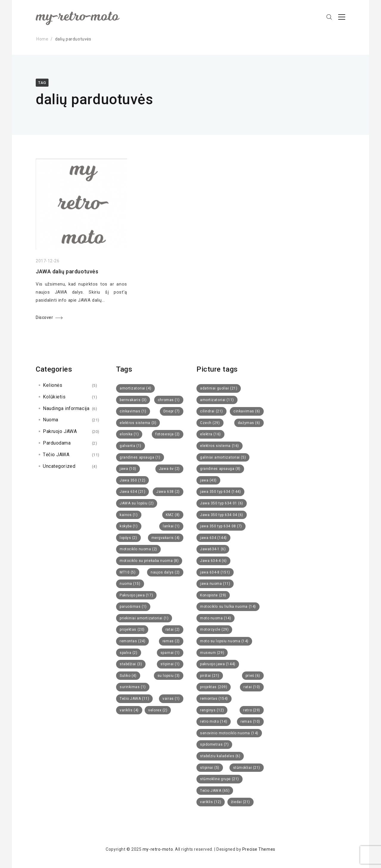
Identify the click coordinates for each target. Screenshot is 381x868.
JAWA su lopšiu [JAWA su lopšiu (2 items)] (137, 503)
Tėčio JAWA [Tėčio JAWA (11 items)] (134, 699)
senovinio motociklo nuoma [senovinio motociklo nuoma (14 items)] (229, 733)
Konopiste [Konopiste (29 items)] (213, 595)
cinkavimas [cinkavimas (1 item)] (133, 411)
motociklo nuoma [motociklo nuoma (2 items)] (138, 549)
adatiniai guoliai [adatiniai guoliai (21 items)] (219, 388)
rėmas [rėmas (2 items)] (171, 641)
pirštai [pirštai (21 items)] (210, 676)
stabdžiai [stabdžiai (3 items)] (131, 664)
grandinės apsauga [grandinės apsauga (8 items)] (220, 469)
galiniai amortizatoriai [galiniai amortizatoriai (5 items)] (223, 457)
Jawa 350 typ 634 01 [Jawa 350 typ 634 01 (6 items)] (222, 503)
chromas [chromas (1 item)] (169, 400)
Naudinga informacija (66, 408)
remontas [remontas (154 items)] (214, 699)
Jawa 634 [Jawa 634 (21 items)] (132, 492)
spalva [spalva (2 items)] (129, 653)
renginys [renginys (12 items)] (212, 710)
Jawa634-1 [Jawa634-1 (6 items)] (213, 549)
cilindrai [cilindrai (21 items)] (211, 411)
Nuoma (51, 420)
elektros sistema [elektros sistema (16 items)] (220, 446)
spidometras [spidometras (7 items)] (214, 744)
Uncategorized (59, 466)
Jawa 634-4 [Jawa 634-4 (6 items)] (213, 561)
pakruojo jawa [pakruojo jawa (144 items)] (218, 664)
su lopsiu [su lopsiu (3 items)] (169, 676)
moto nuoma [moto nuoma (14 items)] (216, 618)
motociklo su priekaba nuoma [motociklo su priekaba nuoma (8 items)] (149, 561)
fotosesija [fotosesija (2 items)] (168, 434)
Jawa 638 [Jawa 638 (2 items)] (168, 492)
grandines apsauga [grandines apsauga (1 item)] (140, 457)
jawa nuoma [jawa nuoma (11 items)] (215, 584)
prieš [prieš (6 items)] (253, 676)
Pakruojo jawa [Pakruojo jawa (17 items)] (136, 595)
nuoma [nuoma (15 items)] (130, 584)
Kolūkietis (54, 397)
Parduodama (57, 443)
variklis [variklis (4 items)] (129, 710)
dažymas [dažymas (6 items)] (249, 423)
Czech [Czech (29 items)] (210, 423)
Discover (44, 318)
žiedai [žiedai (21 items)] (241, 802)
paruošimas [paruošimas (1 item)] (133, 607)
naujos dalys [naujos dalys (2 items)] (165, 572)
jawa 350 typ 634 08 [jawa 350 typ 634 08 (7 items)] (221, 526)
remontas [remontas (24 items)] (132, 641)
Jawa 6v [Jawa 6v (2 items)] (169, 469)
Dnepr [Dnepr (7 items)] (172, 411)
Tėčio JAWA (56, 455)
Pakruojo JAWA (60, 431)
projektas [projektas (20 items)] (132, 629)
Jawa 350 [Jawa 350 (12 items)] (132, 480)
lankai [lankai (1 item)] (171, 526)
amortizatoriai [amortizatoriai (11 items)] (217, 400)
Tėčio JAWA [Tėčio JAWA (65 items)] (215, 791)
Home (42, 39)
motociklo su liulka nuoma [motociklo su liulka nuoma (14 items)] (228, 607)
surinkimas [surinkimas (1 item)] (133, 687)
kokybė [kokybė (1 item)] (129, 526)
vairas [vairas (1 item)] (171, 699)
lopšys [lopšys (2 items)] (128, 538)
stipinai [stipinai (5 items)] (210, 768)
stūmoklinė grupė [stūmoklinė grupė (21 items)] (220, 779)
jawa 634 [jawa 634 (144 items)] (213, 538)
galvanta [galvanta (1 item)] (131, 446)
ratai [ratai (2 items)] (173, 629)
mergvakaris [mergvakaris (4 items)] (166, 538)
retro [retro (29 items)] (252, 710)
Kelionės (53, 385)
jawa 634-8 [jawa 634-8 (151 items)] (215, 572)
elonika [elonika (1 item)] (129, 434)
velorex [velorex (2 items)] (158, 710)
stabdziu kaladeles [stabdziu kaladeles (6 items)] (220, 756)
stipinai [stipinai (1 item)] (170, 664)
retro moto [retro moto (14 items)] (214, 721)
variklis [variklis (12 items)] (211, 802)
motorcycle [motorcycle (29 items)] (214, 629)
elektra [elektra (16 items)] (210, 434)
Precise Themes (259, 849)
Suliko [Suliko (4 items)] (128, 676)
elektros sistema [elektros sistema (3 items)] (138, 423)
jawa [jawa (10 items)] (128, 469)
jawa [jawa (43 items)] (208, 480)
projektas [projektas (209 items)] (214, 687)
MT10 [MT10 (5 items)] (128, 572)
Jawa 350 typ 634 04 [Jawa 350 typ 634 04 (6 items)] (222, 515)
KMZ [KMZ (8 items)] (173, 515)
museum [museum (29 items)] (212, 653)
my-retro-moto (158, 849)
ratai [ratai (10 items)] (252, 687)
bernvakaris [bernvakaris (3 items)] (133, 400)
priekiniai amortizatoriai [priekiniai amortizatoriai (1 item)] (144, 618)
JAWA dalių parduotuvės (67, 272)
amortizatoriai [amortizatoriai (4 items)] (135, 388)
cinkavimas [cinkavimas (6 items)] (247, 411)
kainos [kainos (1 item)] (129, 515)
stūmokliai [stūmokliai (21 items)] (247, 768)
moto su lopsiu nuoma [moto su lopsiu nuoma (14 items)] (224, 641)
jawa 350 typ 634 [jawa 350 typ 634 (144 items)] (220, 492)
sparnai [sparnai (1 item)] (170, 653)
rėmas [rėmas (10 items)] (250, 721)
